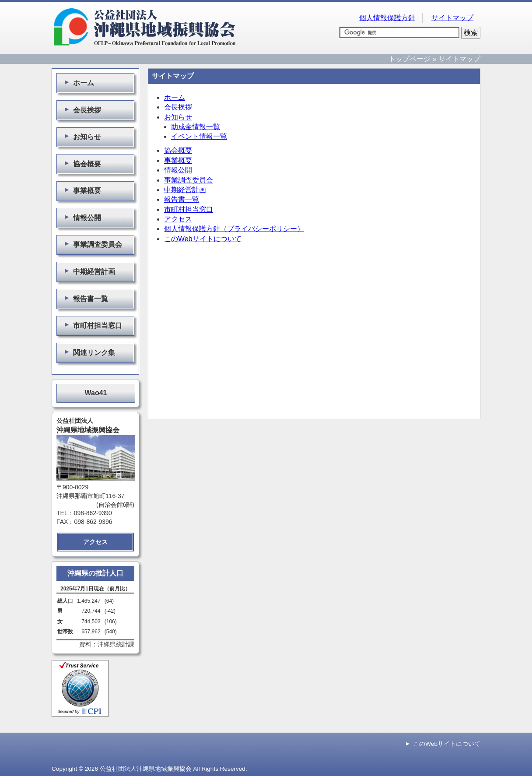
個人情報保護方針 (387, 18)
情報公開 (178, 170)
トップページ (409, 59)
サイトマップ (452, 18)
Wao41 (96, 393)
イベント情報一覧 (199, 136)
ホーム (175, 97)
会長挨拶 (178, 107)
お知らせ (178, 117)
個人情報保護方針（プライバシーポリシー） (234, 229)
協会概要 (178, 150)
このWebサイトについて (203, 239)
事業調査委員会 (189, 180)
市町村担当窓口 (189, 209)
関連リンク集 (88, 352)
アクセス (178, 219)
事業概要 (178, 160)
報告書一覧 (182, 199)
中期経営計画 (185, 190)
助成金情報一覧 (196, 127)
